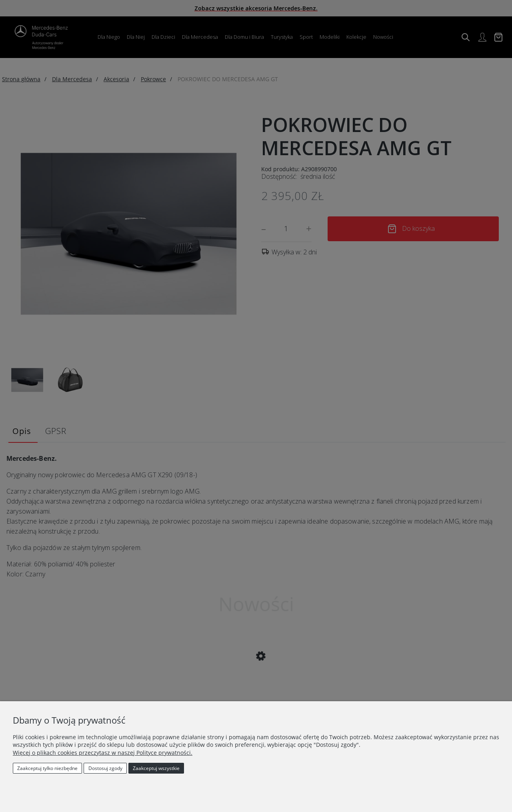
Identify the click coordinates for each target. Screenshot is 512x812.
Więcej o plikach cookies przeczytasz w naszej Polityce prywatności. (103, 753)
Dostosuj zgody (105, 768)
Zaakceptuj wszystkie (156, 768)
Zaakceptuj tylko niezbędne (47, 768)
